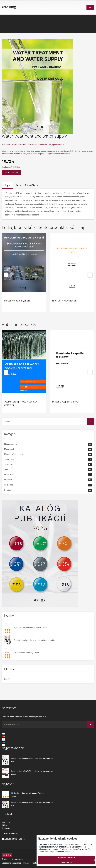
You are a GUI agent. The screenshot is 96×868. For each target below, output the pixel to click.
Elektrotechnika (48, 444)
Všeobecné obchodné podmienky (16, 863)
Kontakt (35, 863)
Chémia (48, 470)
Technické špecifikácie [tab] (27, 185)
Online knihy (48, 485)
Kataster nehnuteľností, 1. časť (26, 653)
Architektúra (48, 475)
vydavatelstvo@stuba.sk (14, 839)
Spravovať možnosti (66, 858)
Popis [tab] (7, 185)
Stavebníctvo (48, 460)
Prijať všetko (66, 862)
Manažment (48, 449)
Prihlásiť (8, 679)
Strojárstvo (48, 465)
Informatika (48, 480)
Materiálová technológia (48, 454)
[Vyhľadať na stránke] (44, 421)
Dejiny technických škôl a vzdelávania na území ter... (35, 640)
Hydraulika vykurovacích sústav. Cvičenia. (31, 628)
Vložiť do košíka (11, 172)
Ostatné (48, 490)
